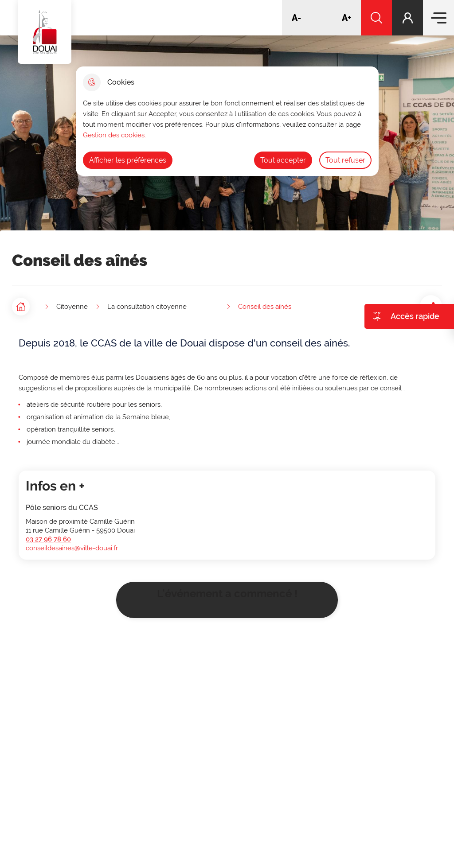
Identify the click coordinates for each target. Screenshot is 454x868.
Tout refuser (345, 160)
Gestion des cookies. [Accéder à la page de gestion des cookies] (114, 135)
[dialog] (227, 121)
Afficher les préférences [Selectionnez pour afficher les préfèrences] (128, 160)
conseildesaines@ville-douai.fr (72, 545)
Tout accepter (283, 160)
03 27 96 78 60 (48, 536)
